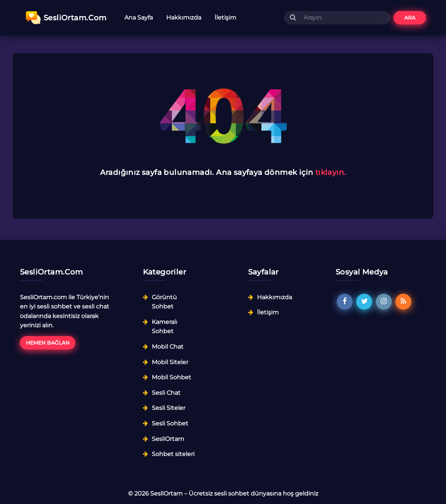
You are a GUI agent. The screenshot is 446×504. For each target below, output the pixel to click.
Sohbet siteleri (173, 454)
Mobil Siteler (170, 362)
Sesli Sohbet (170, 423)
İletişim (225, 18)
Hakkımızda (184, 18)
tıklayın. (331, 172)
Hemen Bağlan (48, 343)
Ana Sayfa (139, 18)
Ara (410, 18)
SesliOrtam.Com (66, 18)
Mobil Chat (168, 347)
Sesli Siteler (169, 408)
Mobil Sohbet (171, 377)
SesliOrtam (168, 439)
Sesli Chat (166, 393)
